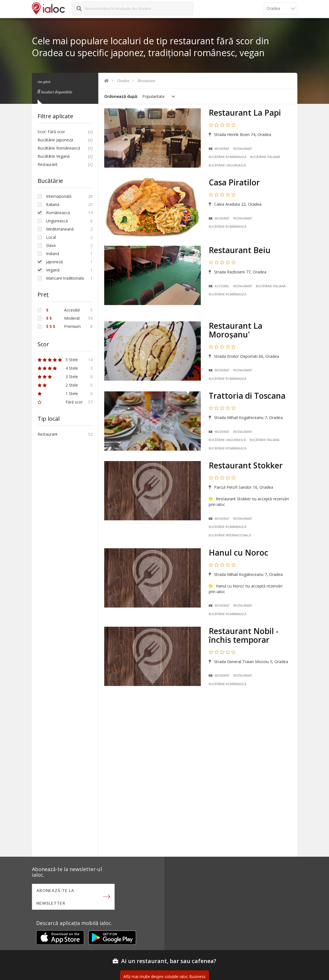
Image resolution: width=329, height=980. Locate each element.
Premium (63, 326)
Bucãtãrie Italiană (265, 157)
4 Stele (58, 368)
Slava (51, 245)
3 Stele (58, 377)
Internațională (59, 196)
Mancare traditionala (65, 278)
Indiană (53, 254)
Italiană (53, 204)
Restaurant (146, 81)
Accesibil (219, 286)
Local (51, 237)
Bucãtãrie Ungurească (227, 165)
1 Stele (58, 393)
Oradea (123, 81)
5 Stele (58, 360)
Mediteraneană (60, 229)
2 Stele (58, 385)
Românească (58, 213)
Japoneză (55, 262)
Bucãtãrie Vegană (54, 156)
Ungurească (57, 221)
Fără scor (60, 402)
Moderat (219, 149)
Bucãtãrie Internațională (230, 535)
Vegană (53, 270)
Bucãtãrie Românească (228, 157)
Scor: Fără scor (51, 132)
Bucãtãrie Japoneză (55, 140)
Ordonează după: (121, 96)
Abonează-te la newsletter (55, 897)
